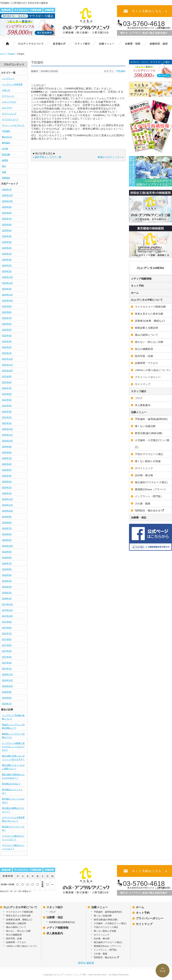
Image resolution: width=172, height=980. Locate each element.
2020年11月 (7, 435)
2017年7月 (7, 634)
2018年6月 (7, 569)
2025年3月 (7, 242)
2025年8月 (7, 213)
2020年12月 (7, 429)
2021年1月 (7, 423)
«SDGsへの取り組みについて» (21, 946)
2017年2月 (7, 663)
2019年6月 (7, 534)
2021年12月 (7, 359)
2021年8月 (7, 382)
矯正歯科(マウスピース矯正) (108, 942)
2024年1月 (7, 271)
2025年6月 (7, 225)
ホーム (6, 43)
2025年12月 (7, 195)
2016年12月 (7, 674)
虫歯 (4, 172)
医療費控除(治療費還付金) (62, 922)
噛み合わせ (7, 137)
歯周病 (5, 160)
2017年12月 (7, 604)
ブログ (52, 912)
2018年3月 (7, 587)
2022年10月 (7, 301)
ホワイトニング (9, 114)
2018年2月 (7, 593)
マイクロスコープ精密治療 (19, 912)
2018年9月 (7, 552)
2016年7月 (7, 704)
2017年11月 (7, 610)
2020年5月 (7, 470)
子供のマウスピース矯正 (106, 927)
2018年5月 (7, 575)
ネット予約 (137, 286)
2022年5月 (7, 330)
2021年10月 (7, 371)
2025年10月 (7, 201)
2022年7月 (7, 318)
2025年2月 (7, 248)
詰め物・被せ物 (102, 939)
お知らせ (6, 90)
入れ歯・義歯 (100, 954)
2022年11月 (7, 295)
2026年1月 (7, 190)
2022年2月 (7, 347)
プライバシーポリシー (150, 918)
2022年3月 (7, 341)
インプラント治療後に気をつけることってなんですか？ (13, 747)
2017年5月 (7, 645)
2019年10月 (7, 511)
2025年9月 (7, 207)
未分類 (5, 149)
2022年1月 (7, 353)
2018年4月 (7, 581)
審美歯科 (6, 143)
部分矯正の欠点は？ (11, 784)
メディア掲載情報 (141, 279)
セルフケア (7, 108)
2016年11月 (7, 680)
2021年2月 (7, 417)
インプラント (8, 79)
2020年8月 (7, 452)
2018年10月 (7, 546)
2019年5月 (7, 540)
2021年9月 (7, 377)
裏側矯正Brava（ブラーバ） (108, 946)
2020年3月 (7, 482)
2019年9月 (7, 517)
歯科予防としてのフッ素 (48, 157)
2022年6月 (7, 324)
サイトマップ (144, 924)
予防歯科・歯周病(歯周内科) (108, 912)
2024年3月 (7, 260)
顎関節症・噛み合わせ (106, 957)
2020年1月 (7, 493)
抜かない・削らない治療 (18, 931)
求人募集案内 (55, 933)
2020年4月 (7, 476)
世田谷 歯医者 (86, 963)
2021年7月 (7, 388)
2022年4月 (7, 336)
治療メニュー (109, 43)
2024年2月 (7, 265)
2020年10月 (7, 441)
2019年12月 (7, 499)
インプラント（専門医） (106, 950)
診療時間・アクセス (16, 942)
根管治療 (6, 154)
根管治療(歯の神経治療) (106, 920)
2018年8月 (7, 558)
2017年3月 (7, 657)
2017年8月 (7, 628)
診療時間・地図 (158, 43)
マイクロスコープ (10, 119)
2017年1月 (7, 669)
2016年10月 (7, 686)
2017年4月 (7, 651)
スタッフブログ (9, 102)
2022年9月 (7, 306)
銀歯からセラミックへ (110, 157)
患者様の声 (58, 43)
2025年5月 (7, 230)
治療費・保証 (133, 43)
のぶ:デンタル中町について (147, 300)
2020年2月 (7, 488)
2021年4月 (7, 406)
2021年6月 (7, 394)
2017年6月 (7, 639)
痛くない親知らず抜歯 (105, 931)
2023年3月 (7, 289)
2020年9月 (7, 447)
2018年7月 (7, 563)
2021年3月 (7, 412)
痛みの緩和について (16, 927)
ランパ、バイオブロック (13, 125)
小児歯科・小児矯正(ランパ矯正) (110, 923)
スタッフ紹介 (84, 43)
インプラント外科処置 (12, 84)
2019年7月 (7, 528)
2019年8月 (7, 523)
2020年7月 (7, 458)
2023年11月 (7, 283)
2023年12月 (7, 277)
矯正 (4, 166)
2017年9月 (7, 622)
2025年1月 (7, 254)
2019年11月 (7, 505)
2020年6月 (7, 464)
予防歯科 (6, 131)
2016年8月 (7, 698)
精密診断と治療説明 (16, 923)
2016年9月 (7, 692)
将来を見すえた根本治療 (18, 916)
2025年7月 (7, 219)
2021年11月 (7, 365)
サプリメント (8, 96)
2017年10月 (7, 616)
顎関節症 (6, 178)
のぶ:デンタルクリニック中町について (28, 43)
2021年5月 (7, 400)
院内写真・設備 (14, 939)
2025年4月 (7, 236)
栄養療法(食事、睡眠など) (19, 920)
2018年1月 (7, 599)
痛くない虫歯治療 (103, 916)
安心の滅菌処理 (14, 935)
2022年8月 (7, 312)
